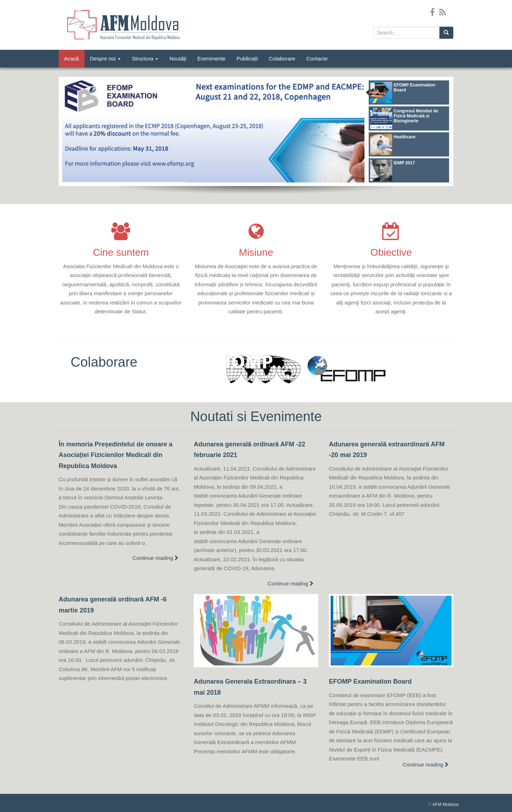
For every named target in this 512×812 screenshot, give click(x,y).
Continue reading (156, 558)
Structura (145, 59)
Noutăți (178, 59)
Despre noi (105, 59)
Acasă (71, 59)
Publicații (247, 59)
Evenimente (211, 59)
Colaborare (282, 59)
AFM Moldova (446, 805)
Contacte (317, 59)
